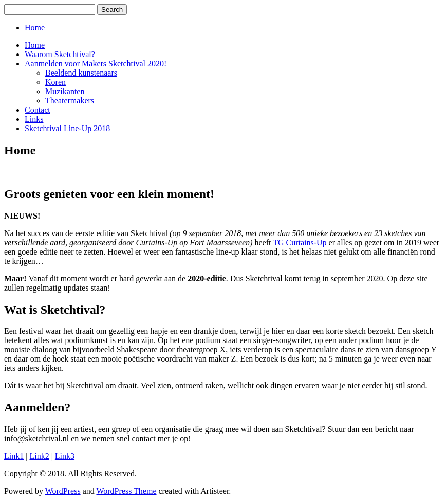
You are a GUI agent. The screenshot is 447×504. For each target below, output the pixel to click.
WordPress (63, 491)
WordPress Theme (126, 491)
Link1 (14, 456)
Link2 (39, 456)
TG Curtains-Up (300, 242)
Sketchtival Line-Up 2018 (67, 128)
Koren (55, 82)
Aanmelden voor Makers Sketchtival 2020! (96, 64)
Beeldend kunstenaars (81, 73)
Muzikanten (65, 91)
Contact (38, 110)
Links (34, 119)
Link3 (65, 456)
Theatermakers (70, 101)
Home (35, 28)
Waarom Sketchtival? (60, 54)
